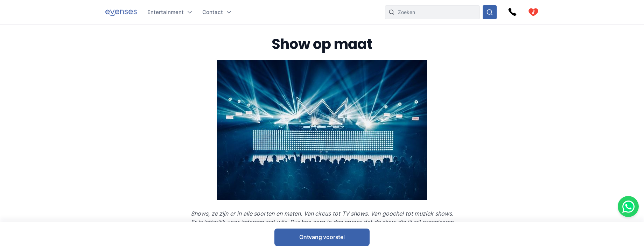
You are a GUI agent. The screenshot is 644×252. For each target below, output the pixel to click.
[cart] (533, 12)
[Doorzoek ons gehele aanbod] (490, 12)
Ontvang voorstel (322, 237)
